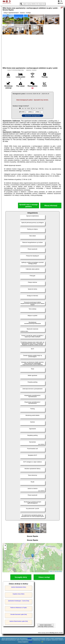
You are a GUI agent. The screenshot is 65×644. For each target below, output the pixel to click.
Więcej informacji (51, 206)
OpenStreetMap (58, 571)
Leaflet (51, 571)
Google (30, 639)
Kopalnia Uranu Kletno (19, 594)
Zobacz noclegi (44, 577)
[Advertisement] (33, 51)
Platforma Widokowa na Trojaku (19, 608)
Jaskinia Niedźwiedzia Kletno (19, 587)
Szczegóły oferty (21, 577)
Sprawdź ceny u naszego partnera (28, 205)
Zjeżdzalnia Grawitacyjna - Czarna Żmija (19, 601)
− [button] (5, 549)
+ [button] (5, 546)
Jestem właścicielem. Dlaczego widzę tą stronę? (46, 626)
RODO (31, 642)
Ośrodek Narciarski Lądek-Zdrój (19, 614)
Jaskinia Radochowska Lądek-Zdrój (19, 621)
